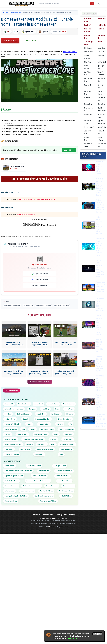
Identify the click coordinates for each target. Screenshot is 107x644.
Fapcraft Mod (102, 127)
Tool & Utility (39, 454)
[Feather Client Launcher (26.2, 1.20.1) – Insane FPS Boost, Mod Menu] (89, 269)
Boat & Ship (45, 409)
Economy (60, 424)
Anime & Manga (53, 404)
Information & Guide (47, 429)
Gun (23, 429)
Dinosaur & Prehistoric (12, 424)
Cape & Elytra (41, 414)
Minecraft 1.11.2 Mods (44, 306)
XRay (61, 454)
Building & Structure (24, 414)
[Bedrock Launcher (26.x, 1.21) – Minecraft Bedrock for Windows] (89, 206)
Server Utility (42, 444)
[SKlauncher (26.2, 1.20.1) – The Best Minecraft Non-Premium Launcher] (89, 247)
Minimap (8, 434)
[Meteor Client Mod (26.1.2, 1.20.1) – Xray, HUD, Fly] (89, 346)
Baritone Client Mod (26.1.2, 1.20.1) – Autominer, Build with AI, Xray (100, 364)
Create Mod (101, 56)
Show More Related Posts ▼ (40, 382)
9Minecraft (52, 527)
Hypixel (32, 429)
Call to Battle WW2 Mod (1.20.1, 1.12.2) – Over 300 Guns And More (65, 373)
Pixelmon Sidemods (63, 476)
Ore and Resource (11, 439)
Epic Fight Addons (60, 466)
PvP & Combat (68, 439)
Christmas (70, 414)
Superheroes (9, 449)
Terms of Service (48, 515)
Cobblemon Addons (34, 466)
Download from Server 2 (46, 199)
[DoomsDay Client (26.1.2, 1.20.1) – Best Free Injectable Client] (89, 402)
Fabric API (88, 25)
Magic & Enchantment (66, 429)
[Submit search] (92, 4)
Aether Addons (10, 491)
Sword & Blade (25, 449)
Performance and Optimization (33, 439)
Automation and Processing (14, 409)
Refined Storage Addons (48, 501)
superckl (45, 32)
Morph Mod (101, 104)
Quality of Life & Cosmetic (13, 444)
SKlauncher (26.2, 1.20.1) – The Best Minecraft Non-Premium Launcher (100, 247)
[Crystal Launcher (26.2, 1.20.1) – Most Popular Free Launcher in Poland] (89, 325)
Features (31, 41)
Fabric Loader (102, 19)
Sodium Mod (88, 52)
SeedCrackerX (89, 127)
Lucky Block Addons (64, 481)
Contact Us (36, 515)
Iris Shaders (88, 48)
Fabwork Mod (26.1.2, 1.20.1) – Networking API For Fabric (14, 344)
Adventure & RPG (24, 404)
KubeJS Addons (66, 496)
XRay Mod (88, 62)
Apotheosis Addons (46, 491)
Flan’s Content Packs (11, 481)
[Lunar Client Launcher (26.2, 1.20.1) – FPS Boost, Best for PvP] (89, 305)
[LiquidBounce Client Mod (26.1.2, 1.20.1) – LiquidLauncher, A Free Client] (89, 420)
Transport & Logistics (12, 454)
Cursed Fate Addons (39, 476)
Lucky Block (101, 48)
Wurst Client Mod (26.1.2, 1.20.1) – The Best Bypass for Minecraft (100, 383)
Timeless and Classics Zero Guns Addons (18, 471)
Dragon (29, 424)
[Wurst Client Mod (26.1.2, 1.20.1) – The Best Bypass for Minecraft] (89, 383)
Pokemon (53, 439)
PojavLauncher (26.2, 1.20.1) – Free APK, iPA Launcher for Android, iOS (101, 288)
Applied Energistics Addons (14, 476)
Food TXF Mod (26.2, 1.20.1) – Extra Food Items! (65, 344)
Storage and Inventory (67, 444)
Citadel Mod (88, 114)
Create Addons (10, 466)
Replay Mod (88, 104)
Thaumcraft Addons (11, 486)
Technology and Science (45, 449)
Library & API (29, 306)
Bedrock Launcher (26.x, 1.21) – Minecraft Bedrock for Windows (100, 206)
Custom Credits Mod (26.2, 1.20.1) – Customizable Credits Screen (14, 373)
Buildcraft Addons (52, 486)
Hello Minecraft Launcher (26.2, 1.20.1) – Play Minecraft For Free (99, 225)
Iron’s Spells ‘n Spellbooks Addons (16, 496)
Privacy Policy (62, 515)
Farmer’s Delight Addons (64, 471)
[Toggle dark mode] (99, 4)
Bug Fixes (8, 414)
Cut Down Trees (10, 419)
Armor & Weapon (69, 404)
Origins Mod (88, 85)
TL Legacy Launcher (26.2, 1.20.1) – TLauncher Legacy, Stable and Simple (100, 187)
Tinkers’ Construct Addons (32, 486)
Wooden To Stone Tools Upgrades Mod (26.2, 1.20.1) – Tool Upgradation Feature (40, 344)
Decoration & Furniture (43, 419)
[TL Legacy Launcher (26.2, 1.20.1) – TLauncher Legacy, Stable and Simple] (89, 187)
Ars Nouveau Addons (66, 491)
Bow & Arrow (69, 409)
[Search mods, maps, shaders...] (64, 4)
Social (53, 444)
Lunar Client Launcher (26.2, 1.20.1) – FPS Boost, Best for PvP (100, 305)
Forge (64, 32)
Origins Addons (44, 471)
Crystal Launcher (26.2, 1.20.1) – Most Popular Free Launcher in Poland (100, 325)
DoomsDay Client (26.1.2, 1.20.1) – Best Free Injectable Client (100, 402)
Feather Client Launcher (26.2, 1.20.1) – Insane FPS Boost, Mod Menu (100, 269)
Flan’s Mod (88, 98)
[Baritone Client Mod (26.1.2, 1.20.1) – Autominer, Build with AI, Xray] (89, 364)
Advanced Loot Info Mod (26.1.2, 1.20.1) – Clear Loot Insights (40, 373)
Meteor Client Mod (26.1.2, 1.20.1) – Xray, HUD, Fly (100, 346)
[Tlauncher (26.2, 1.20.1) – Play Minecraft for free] (89, 168)
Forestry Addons (68, 486)
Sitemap (72, 515)
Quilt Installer (102, 29)
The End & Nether (66, 449)
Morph (56, 434)
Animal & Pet (39, 404)
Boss (57, 409)
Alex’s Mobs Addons (27, 491)
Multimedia (68, 434)
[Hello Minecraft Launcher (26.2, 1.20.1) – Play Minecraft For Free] (89, 225)
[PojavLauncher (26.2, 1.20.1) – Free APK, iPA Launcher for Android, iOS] (89, 288)
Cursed (25, 419)
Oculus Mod (101, 52)
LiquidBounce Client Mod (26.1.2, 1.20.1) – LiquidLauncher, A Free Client (101, 420)
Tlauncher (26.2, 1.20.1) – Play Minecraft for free (99, 168)
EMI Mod (100, 42)
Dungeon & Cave (44, 424)
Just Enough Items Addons (44, 496)
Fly (71, 424)
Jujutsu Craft (102, 62)
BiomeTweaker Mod (70, 52)
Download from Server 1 (26, 199)
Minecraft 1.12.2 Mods (62, 306)
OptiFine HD (102, 25)
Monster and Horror (41, 434)
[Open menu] (4, 4)
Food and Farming (11, 429)
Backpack (32, 409)
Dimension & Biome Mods (13, 306)
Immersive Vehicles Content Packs (38, 481)
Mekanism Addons (11, 501)
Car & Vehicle (56, 414)
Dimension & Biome (65, 419)
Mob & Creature (22, 434)
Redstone (30, 444)
